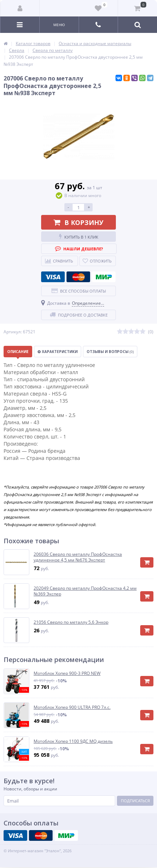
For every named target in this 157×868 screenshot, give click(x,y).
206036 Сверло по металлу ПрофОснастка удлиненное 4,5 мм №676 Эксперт (78, 557)
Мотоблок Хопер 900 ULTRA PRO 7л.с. (72, 707)
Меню (59, 25)
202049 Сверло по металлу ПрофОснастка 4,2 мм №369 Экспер (85, 591)
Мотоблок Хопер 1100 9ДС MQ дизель (73, 741)
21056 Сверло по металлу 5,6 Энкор (71, 622)
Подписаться (135, 801)
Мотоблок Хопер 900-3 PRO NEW (67, 673)
